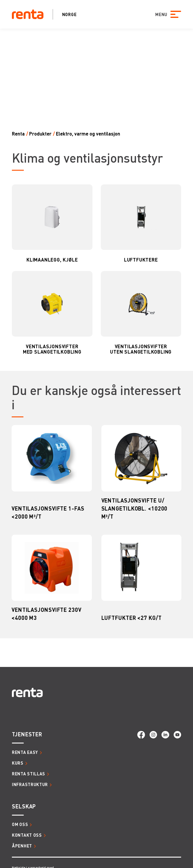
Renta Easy (25, 752)
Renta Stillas (29, 774)
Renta (18, 134)
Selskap (24, 806)
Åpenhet (22, 846)
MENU (161, 14)
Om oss (20, 824)
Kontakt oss (27, 835)
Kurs (18, 763)
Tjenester (27, 734)
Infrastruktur (30, 784)
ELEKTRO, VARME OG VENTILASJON (88, 134)
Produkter (40, 134)
